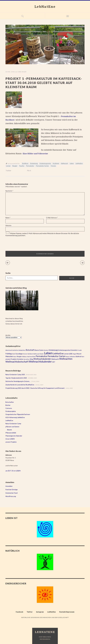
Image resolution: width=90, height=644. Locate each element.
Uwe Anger (22, 72)
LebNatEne (45, 7)
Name (8, 217)
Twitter (8, 170)
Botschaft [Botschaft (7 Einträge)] (30, 350)
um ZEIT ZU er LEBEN (13, 471)
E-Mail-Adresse (52, 217)
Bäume (9, 430)
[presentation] (20, 244)
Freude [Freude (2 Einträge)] (80, 350)
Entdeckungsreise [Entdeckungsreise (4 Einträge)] (64, 350)
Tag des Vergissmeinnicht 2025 (16, 378)
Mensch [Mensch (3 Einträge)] (79, 354)
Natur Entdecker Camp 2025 (15, 374)
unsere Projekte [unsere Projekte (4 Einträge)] (11, 359)
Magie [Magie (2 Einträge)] (74, 354)
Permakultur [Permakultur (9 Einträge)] (41, 356)
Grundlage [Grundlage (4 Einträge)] (19, 354)
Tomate (53, 166)
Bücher (8, 405)
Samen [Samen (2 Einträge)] (68, 357)
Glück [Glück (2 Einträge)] (14, 354)
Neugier (15, 166)
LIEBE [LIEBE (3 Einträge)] (71, 354)
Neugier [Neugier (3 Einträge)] (19, 357)
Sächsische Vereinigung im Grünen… (18, 381)
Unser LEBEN (10, 439)
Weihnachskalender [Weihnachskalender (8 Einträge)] (42, 359)
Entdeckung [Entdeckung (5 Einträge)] (53, 350)
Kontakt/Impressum (67, 612)
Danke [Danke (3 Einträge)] (41, 350)
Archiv (8, 335)
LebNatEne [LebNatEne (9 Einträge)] (58, 353)
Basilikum (25, 164)
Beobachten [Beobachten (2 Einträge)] (22, 350)
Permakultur (30, 166)
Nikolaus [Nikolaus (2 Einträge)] (24, 357)
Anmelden (9, 486)
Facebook (19, 612)
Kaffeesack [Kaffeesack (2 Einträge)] (36, 354)
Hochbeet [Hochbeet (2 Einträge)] (30, 354)
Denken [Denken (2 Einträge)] (46, 350)
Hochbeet (56, 164)
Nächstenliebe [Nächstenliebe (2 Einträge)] (31, 357)
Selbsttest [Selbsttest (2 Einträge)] (73, 357)
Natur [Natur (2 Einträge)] (15, 357)
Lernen (8, 166)
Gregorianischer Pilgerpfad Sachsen (18, 414)
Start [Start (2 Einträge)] (83, 357)
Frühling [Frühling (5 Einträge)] (9, 354)
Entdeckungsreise (45, 164)
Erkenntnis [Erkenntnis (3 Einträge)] (74, 350)
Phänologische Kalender (14, 436)
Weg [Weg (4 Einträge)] (32, 359)
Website (8, 225)
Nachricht (9, 191)
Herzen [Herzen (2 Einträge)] (25, 354)
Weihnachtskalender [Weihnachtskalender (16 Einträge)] (40, 362)
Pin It (29, 170)
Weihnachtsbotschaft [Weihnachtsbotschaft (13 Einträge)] (17, 362)
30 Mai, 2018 (10, 72)
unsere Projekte (11, 442)
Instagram (40, 612)
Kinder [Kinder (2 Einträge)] (42, 354)
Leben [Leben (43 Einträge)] (48, 353)
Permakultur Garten (42, 166)
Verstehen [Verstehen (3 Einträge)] (20, 359)
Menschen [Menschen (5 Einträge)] (9, 356)
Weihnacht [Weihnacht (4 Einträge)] (55, 359)
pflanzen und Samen (12, 427)
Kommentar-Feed (11, 493)
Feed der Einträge (12, 490)
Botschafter (10, 402)
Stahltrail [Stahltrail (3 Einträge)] (78, 357)
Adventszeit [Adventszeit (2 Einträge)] (9, 350)
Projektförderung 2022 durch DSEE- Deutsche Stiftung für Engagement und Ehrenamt (35, 388)
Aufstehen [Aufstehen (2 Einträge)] (15, 350)
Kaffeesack (64, 164)
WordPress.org (11, 496)
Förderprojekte (11, 411)
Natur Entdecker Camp (13, 424)
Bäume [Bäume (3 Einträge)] (37, 350)
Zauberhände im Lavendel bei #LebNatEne (20, 385)
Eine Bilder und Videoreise (36, 153)
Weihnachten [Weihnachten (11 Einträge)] (66, 359)
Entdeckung (34, 164)
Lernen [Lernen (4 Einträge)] (66, 354)
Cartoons (9, 408)
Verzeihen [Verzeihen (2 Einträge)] (27, 359)
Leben (72, 164)
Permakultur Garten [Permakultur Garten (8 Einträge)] (56, 356)
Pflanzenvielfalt (11, 433)
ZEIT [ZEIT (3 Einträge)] (54, 362)
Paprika (22, 166)
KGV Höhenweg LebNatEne (15, 417)
